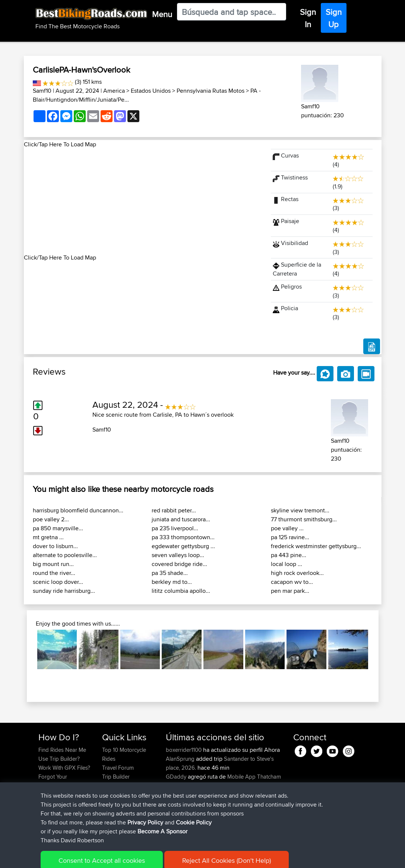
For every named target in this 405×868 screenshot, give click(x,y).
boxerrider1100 (184, 750)
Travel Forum (118, 768)
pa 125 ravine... (290, 537)
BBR (221, 794)
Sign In (308, 18)
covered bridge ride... (179, 564)
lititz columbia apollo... (181, 591)
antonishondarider (189, 812)
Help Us (112, 803)
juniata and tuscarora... (181, 519)
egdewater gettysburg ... (183, 546)
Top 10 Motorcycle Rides (124, 754)
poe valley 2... (51, 519)
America (114, 91)
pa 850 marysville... (58, 528)
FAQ (43, 803)
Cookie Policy (175, 857)
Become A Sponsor (62, 794)
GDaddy (177, 777)
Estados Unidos (151, 91)
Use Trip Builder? (59, 759)
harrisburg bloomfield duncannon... (78, 510)
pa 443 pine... (289, 555)
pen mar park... (290, 591)
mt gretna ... (48, 537)
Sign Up (334, 18)
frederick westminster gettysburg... (316, 546)
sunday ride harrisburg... (64, 591)
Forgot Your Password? (53, 781)
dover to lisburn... (55, 546)
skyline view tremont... (300, 510)
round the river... (54, 573)
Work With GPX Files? (64, 768)
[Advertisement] (143, 201)
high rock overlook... (297, 573)
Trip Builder (116, 777)
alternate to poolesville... (65, 555)
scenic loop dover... (58, 582)
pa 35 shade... (170, 573)
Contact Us (116, 794)
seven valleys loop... (178, 555)
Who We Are (117, 786)
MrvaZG (176, 803)
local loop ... (287, 564)
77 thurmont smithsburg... (304, 519)
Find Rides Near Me (62, 750)
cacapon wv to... (292, 582)
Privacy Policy (138, 857)
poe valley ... (287, 528)
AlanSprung (181, 759)
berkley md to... (172, 582)
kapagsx (177, 794)
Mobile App (241, 777)
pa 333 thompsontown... (183, 537)
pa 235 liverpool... (175, 528)
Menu (162, 14)
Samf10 (42, 91)
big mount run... (53, 564)
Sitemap (108, 857)
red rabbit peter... (174, 510)
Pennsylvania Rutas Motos (211, 91)
